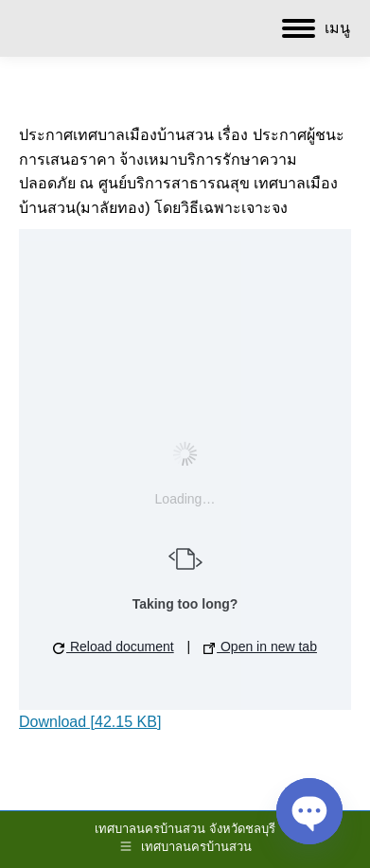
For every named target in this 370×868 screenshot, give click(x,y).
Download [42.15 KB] (90, 722)
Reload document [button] (114, 647)
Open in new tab (260, 647)
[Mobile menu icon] (316, 28)
